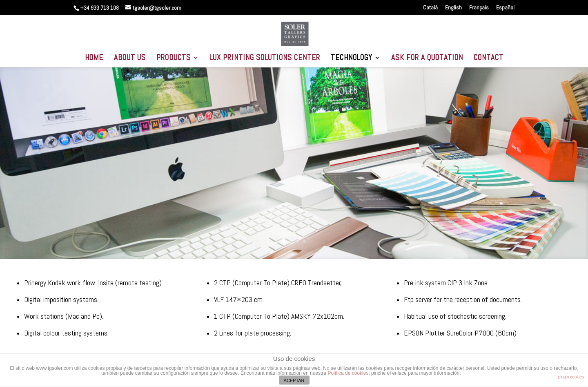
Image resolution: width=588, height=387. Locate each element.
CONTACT (489, 59)
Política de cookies (348, 373)
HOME (94, 59)
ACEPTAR (294, 380)
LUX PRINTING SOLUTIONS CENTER (265, 59)
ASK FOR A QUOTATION (427, 59)
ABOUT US (130, 59)
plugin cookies (571, 377)
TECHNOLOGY (352, 59)
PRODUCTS (174, 59)
